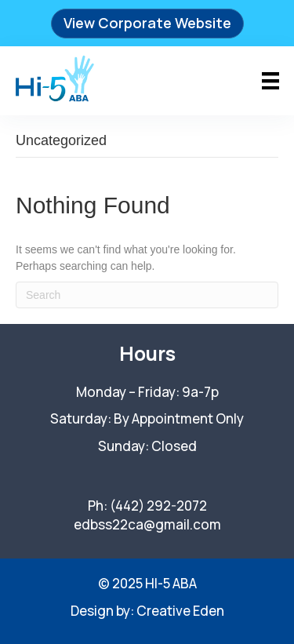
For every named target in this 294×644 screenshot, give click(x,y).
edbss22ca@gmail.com (147, 524)
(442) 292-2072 (158, 506)
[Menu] (270, 81)
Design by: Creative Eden (147, 611)
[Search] (147, 295)
